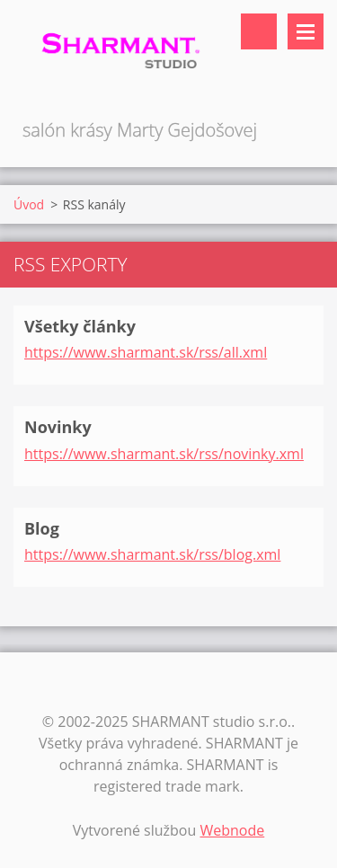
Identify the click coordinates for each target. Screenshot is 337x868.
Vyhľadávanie (259, 31)
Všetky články (80, 326)
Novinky (58, 427)
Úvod (29, 204)
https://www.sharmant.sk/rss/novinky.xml (164, 454)
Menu (306, 31)
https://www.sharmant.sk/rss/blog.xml (152, 554)
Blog (42, 528)
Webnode (232, 830)
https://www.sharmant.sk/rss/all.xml (146, 352)
